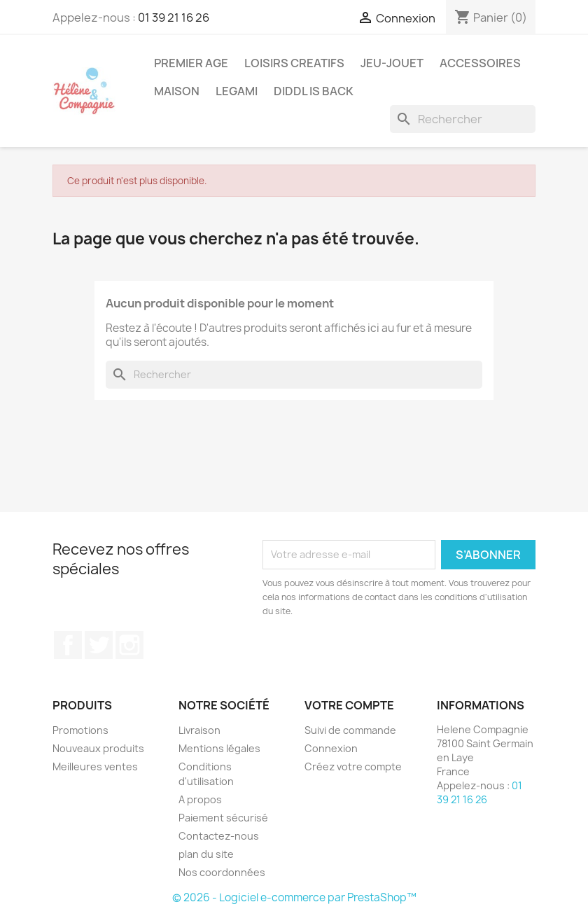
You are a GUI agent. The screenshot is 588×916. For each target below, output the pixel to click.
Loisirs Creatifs (294, 63)
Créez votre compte (353, 766)
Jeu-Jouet (392, 63)
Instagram (129, 645)
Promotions (80, 730)
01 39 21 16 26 (174, 18)
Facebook (68, 645)
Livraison (199, 730)
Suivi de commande (350, 730)
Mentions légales (219, 748)
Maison (177, 91)
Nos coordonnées (222, 872)
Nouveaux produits (98, 748)
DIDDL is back (314, 91)
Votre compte (349, 705)
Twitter (99, 645)
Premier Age (191, 63)
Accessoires (480, 63)
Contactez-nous (219, 836)
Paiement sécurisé (223, 818)
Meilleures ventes (95, 766)
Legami (237, 91)
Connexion (331, 748)
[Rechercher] (463, 119)
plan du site (206, 854)
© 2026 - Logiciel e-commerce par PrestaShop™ (294, 897)
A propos (200, 799)
